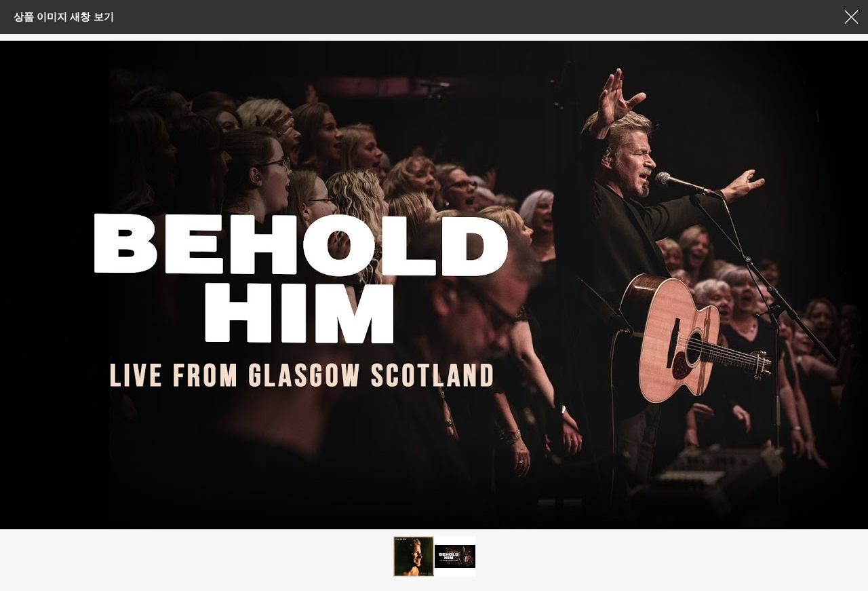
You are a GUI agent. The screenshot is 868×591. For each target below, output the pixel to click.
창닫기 (851, 17)
